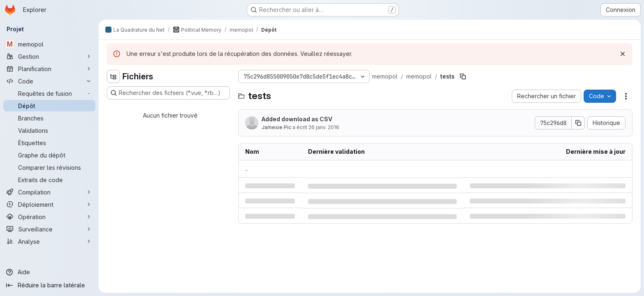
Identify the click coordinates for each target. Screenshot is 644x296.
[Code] (49, 81)
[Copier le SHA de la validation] (578, 123)
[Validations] (49, 130)
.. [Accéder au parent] (246, 169)
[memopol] (49, 44)
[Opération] (49, 217)
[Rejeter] (623, 54)
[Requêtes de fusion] (49, 93)
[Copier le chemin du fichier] (463, 76)
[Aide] (49, 272)
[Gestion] (49, 56)
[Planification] (49, 69)
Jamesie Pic (276, 127)
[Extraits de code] (49, 180)
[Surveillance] (49, 229)
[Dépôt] (49, 106)
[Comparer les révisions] (49, 167)
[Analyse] (49, 241)
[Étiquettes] (49, 143)
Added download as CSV (297, 119)
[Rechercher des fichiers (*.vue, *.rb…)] (168, 93)
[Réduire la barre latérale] (49, 285)
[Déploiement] (49, 204)
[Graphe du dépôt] (49, 155)
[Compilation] (49, 192)
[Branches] (49, 118)
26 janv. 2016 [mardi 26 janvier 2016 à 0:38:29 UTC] (324, 127)
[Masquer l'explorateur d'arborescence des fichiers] (113, 76)
